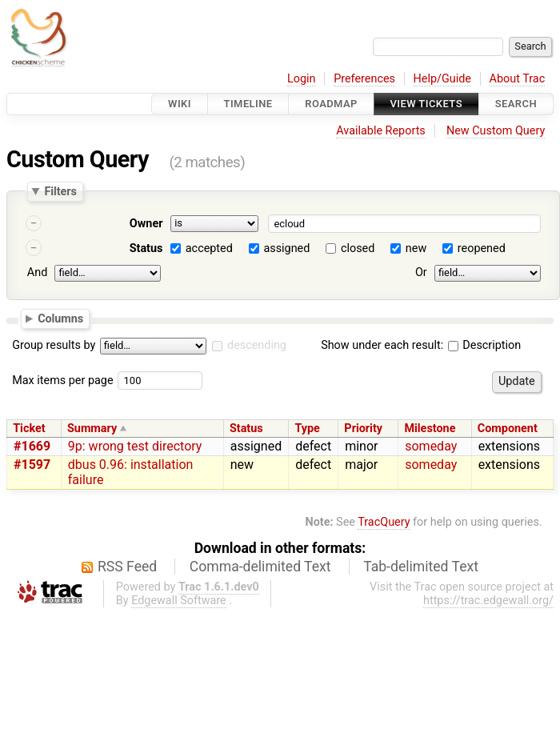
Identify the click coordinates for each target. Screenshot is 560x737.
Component (508, 429)
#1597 (32, 465)
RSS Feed (127, 567)
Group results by (54, 345)
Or (421, 272)
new (416, 248)
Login (302, 79)
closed (358, 248)
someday (431, 446)
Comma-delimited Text (260, 567)
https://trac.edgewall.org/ (488, 601)
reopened (482, 248)
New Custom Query (496, 131)
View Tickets (426, 104)
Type (307, 429)
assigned (286, 248)
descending (257, 345)
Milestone (430, 429)
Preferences (364, 79)
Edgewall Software (179, 601)
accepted (209, 248)
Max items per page (62, 381)
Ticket (29, 429)
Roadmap (331, 104)
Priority (363, 429)
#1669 (32, 446)
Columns (60, 318)
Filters (60, 191)
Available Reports (381, 131)
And (37, 272)
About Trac (518, 79)
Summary (92, 429)
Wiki (180, 104)
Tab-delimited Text (421, 567)
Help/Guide (442, 79)
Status (146, 248)
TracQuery (384, 522)
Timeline (248, 104)
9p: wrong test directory (135, 446)
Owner (146, 224)
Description (484, 345)
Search (516, 104)
